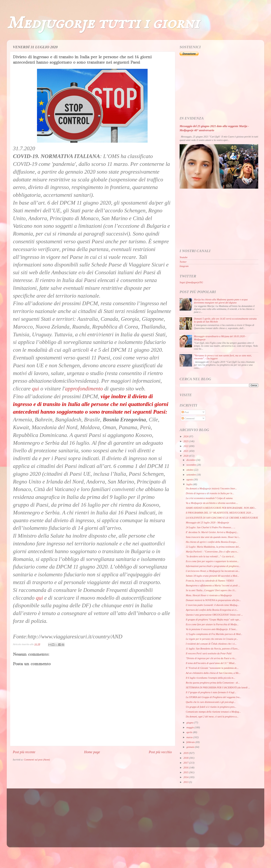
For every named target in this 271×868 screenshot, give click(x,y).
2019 (186, 753)
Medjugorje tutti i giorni (103, 23)
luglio (190, 484)
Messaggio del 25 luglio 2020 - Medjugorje (207, 523)
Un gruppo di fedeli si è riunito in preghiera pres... (211, 707)
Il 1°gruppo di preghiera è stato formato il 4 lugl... (211, 692)
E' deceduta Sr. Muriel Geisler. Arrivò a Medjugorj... (212, 532)
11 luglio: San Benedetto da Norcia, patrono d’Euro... (213, 649)
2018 (186, 758)
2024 (186, 436)
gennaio (191, 747)
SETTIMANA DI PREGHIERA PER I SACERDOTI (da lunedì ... (218, 687)
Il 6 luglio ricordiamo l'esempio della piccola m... (211, 678)
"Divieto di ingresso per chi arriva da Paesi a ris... (211, 658)
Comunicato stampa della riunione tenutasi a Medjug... (213, 712)
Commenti (188, 418)
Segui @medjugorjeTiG (191, 282)
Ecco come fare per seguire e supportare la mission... (212, 561)
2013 (186, 782)
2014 (186, 777)
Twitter (183, 262)
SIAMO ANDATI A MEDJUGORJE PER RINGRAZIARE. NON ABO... (221, 508)
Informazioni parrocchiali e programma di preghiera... (213, 566)
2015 (186, 772)
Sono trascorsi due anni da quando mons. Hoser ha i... (213, 537)
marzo (190, 737)
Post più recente (24, 752)
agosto (190, 479)
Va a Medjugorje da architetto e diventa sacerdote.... (212, 503)
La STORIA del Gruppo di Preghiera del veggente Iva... (214, 697)
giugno (190, 723)
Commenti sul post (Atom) (37, 760)
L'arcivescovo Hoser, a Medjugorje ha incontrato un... (213, 571)
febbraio (191, 742)
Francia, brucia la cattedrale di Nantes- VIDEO (210, 581)
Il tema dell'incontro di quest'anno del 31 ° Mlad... (211, 663)
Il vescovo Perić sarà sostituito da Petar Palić (209, 653)
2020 (186, 456)
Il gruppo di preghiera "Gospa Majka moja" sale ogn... (213, 620)
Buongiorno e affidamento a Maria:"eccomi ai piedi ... (213, 585)
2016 (186, 768)
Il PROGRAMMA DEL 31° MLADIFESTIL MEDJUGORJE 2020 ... (220, 513)
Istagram (184, 266)
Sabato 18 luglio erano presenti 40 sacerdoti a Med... (212, 576)
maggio (191, 727)
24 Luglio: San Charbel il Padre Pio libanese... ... (211, 527)
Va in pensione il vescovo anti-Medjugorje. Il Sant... (212, 629)
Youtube (184, 257)
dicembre (191, 460)
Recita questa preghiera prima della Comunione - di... (213, 683)
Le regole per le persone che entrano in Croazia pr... (212, 639)
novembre (192, 465)
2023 (186, 441)
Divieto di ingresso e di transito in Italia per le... (210, 493)
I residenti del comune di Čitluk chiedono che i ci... (211, 644)
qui (36, 389)
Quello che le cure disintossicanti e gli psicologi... (211, 702)
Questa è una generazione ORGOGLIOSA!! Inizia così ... (214, 615)
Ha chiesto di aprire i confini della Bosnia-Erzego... (212, 542)
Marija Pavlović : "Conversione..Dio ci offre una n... (212, 552)
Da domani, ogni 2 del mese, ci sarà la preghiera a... (212, 717)
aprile (190, 732)
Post (185, 412)
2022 (186, 446)
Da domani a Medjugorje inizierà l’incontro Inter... (211, 488)
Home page (92, 752)
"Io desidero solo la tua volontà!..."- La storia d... (211, 556)
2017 (186, 763)
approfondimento (84, 389)
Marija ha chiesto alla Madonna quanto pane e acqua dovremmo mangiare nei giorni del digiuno (221, 301)
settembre (192, 475)
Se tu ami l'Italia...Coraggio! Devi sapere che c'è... (211, 590)
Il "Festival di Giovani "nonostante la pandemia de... (212, 668)
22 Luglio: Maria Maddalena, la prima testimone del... (213, 547)
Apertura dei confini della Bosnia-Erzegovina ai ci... (212, 610)
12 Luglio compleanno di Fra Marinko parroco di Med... (214, 634)
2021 (186, 451)
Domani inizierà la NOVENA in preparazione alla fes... (213, 600)
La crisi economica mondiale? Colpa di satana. (209, 498)
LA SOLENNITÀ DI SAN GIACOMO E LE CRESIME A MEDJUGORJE (222, 518)
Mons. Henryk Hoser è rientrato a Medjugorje (209, 595)
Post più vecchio (160, 752)
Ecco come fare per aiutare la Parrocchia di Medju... (212, 624)
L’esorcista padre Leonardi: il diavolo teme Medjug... (212, 605)
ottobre (190, 470)
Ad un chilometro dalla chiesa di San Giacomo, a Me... (213, 673)
